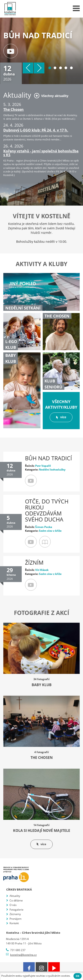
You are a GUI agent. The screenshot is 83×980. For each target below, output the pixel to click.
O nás (13, 905)
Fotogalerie (16, 910)
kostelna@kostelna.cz (23, 955)
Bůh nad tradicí (48, 458)
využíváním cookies (59, 976)
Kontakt (14, 923)
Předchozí (28, 68)
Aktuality (15, 896)
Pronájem (15, 919)
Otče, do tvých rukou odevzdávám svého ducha (47, 510)
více (61, 417)
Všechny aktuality (51, 96)
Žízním (34, 563)
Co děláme (16, 900)
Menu (76, 8)
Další (39, 68)
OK (77, 976)
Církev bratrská (19, 889)
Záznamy (15, 914)
